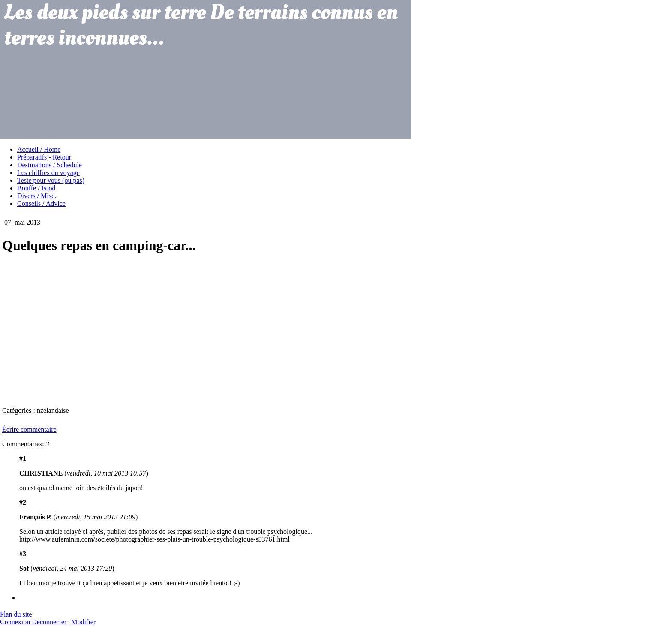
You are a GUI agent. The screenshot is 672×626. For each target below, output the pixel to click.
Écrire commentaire (29, 429)
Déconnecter (50, 622)
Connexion (16, 622)
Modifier (83, 622)
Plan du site (16, 614)
